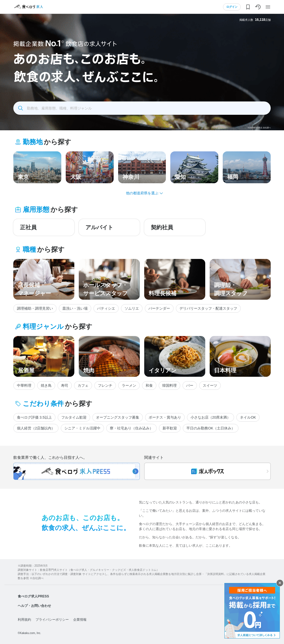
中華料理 (24, 385)
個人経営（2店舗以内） (36, 428)
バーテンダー (159, 308)
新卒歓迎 (170, 428)
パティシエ (106, 308)
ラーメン (129, 385)
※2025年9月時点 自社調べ (259, 128)
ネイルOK (248, 417)
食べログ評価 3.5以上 (34, 417)
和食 (149, 385)
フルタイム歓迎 (74, 417)
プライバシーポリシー (52, 620)
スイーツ (210, 385)
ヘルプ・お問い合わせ (34, 606)
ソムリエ (132, 308)
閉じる (280, 583)
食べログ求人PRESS (33, 596)
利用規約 (24, 620)
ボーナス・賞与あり (165, 417)
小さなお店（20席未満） (211, 417)
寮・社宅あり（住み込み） (131, 428)
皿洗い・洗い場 (75, 308)
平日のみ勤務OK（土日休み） (211, 428)
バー (190, 385)
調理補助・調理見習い (35, 308)
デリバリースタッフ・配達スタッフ (208, 308)
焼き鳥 (46, 385)
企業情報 (80, 620)
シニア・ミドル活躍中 (82, 428)
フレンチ (105, 385)
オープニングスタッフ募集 (118, 417)
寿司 (65, 385)
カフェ (83, 385)
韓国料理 (169, 385)
